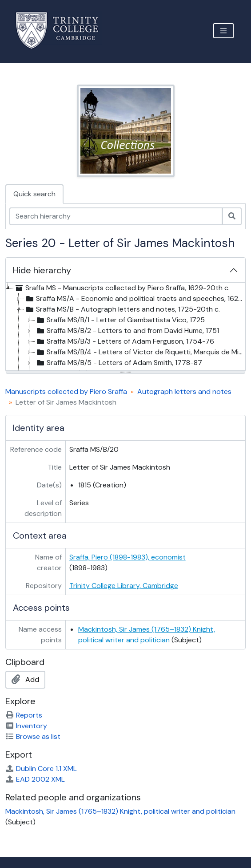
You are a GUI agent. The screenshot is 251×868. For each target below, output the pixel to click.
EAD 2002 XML (35, 779)
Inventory (26, 726)
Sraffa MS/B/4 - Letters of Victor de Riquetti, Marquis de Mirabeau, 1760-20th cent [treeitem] (140, 352)
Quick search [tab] (34, 194)
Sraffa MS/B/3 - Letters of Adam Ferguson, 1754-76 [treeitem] (125, 341)
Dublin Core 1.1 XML (41, 769)
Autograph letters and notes (184, 391)
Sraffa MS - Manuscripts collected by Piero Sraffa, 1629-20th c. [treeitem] (122, 288)
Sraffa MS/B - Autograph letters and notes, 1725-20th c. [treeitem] (122, 309)
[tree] (125, 327)
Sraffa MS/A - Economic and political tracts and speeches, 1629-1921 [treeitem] (135, 299)
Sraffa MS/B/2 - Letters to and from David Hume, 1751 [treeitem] (127, 331)
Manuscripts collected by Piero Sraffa (66, 391)
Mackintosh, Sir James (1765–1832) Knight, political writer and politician (120, 811)
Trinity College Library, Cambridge (124, 586)
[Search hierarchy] (116, 216)
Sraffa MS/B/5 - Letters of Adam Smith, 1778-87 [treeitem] (119, 363)
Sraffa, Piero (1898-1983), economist (127, 557)
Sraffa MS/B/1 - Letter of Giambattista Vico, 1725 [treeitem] (120, 320)
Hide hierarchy (42, 270)
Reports (24, 715)
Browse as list (33, 736)
